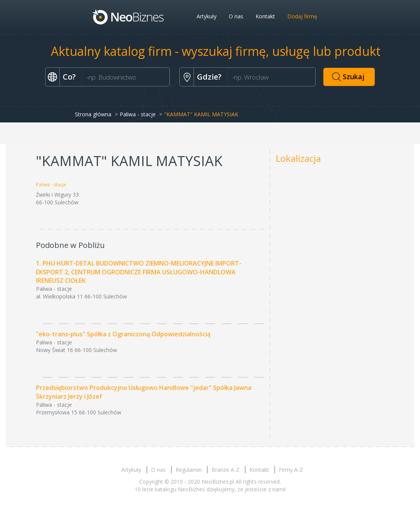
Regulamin (189, 470)
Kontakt (265, 16)
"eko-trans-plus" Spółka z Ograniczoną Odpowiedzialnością (123, 334)
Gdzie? (209, 77)
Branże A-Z (225, 470)
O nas (236, 16)
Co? (69, 77)
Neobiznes (129, 16)
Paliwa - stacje (138, 114)
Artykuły (207, 16)
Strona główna (93, 114)
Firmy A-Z (291, 470)
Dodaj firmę (302, 16)
